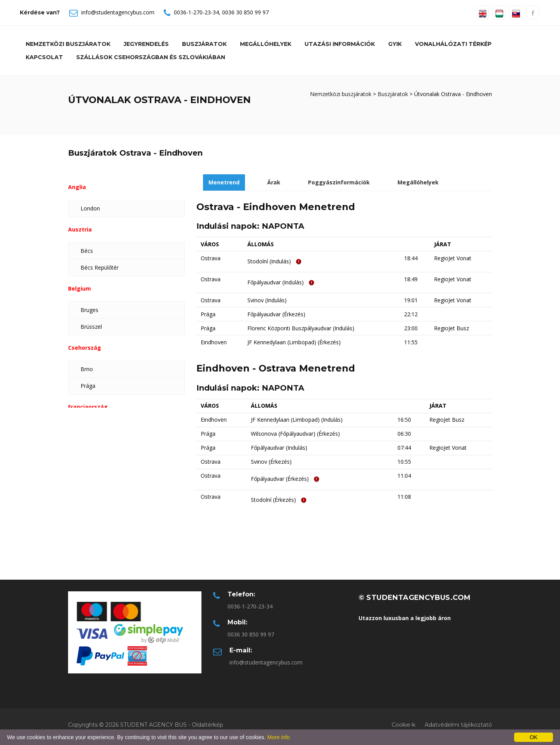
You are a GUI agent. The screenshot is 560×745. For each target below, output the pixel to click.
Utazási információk (340, 44)
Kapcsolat (44, 57)
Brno (87, 369)
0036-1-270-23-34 (196, 12)
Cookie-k (403, 725)
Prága (88, 386)
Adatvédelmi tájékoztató (458, 725)
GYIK (395, 44)
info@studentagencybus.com (118, 12)
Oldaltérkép (207, 725)
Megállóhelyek (266, 44)
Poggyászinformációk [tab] (339, 182)
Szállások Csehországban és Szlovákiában (151, 57)
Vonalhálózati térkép (453, 44)
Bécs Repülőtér (100, 267)
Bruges (89, 310)
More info (278, 737)
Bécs (87, 251)
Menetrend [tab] (224, 182)
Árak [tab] (274, 182)
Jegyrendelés (146, 44)
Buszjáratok (204, 44)
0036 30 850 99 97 (245, 12)
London (90, 208)
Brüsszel (91, 327)
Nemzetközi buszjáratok (68, 44)
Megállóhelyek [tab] (418, 182)
